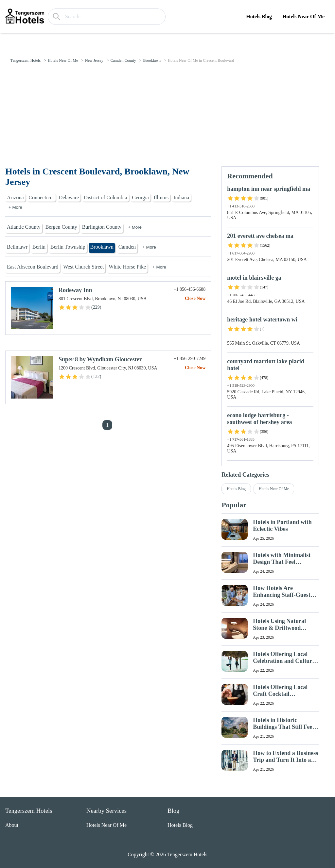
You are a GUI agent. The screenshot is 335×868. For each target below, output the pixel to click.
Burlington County (102, 227)
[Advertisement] (167, 117)
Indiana (181, 197)
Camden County (123, 60)
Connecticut (41, 197)
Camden (127, 247)
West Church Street (83, 267)
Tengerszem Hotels (26, 60)
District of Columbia (105, 197)
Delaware (69, 197)
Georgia (141, 197)
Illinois (161, 197)
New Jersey (94, 60)
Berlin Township (68, 247)
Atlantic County (24, 227)
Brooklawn (152, 60)
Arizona (15, 197)
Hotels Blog (259, 16)
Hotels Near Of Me (303, 16)
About (12, 825)
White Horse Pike (127, 267)
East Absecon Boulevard (33, 267)
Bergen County (61, 227)
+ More (15, 207)
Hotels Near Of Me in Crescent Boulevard (201, 60)
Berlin (39, 247)
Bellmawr (17, 247)
